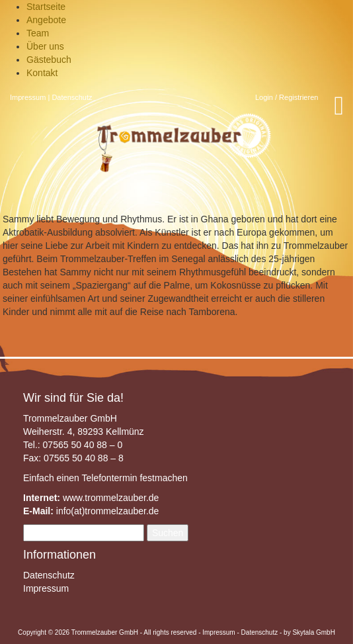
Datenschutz (72, 97)
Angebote (46, 20)
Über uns (45, 46)
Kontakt (42, 73)
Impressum (28, 97)
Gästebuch (49, 60)
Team (38, 33)
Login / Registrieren (287, 97)
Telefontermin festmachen (134, 478)
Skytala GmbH (313, 632)
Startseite (46, 7)
